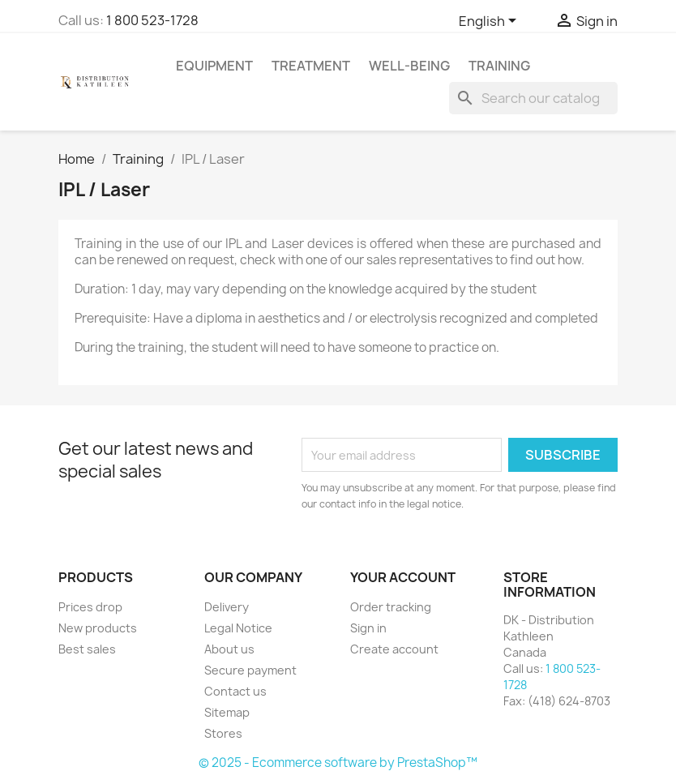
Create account (394, 649)
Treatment (311, 66)
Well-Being (409, 66)
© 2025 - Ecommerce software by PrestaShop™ (338, 763)
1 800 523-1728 (152, 20)
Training (499, 66)
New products (98, 628)
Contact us (235, 691)
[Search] (533, 98)
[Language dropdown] (490, 22)
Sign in (368, 628)
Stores (223, 733)
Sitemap (227, 712)
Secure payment (250, 670)
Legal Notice (238, 628)
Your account (403, 577)
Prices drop (90, 607)
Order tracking (391, 607)
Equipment (214, 66)
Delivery (227, 607)
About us (229, 649)
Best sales (87, 649)
